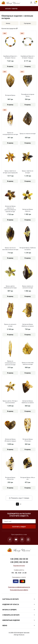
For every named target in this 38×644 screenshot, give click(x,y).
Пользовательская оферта (19, 590)
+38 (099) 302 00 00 (19, 562)
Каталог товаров (9, 9)
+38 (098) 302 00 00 (19, 559)
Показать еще (19, 498)
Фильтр (6, 23)
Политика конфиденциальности (19, 587)
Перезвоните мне (19, 566)
